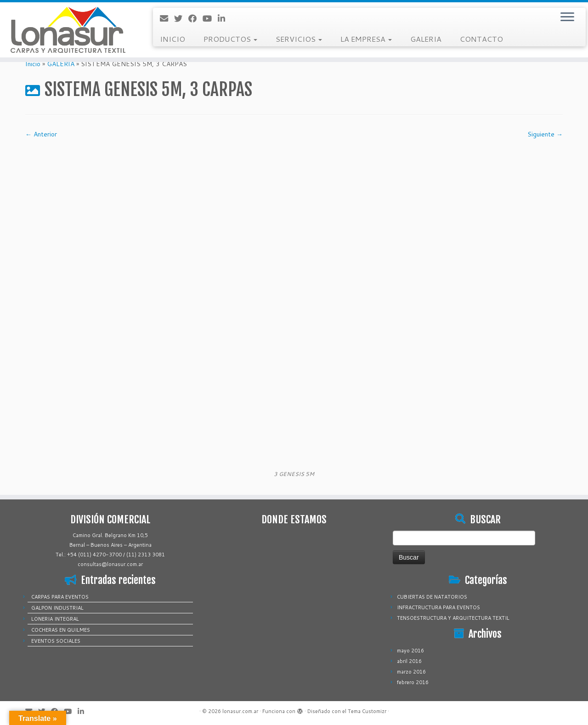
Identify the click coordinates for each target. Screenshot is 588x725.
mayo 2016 (410, 651)
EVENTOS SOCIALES (56, 641)
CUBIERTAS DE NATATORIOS (432, 597)
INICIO (172, 39)
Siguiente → (545, 134)
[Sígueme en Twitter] (181, 18)
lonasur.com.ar (240, 711)
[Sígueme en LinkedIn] (224, 18)
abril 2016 (409, 661)
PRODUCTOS (230, 39)
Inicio (33, 64)
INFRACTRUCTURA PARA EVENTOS (438, 607)
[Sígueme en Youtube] (210, 18)
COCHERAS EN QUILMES (61, 630)
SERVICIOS (299, 39)
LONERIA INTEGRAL (55, 619)
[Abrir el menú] (567, 17)
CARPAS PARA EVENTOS (60, 597)
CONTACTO (481, 39)
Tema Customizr (367, 711)
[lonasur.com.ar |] (68, 30)
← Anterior (41, 134)
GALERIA (426, 39)
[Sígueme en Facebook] (195, 18)
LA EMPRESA (366, 39)
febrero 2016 (413, 682)
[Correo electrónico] (167, 18)
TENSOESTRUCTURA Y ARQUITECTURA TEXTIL (453, 618)
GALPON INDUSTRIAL (57, 608)
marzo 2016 (411, 672)
